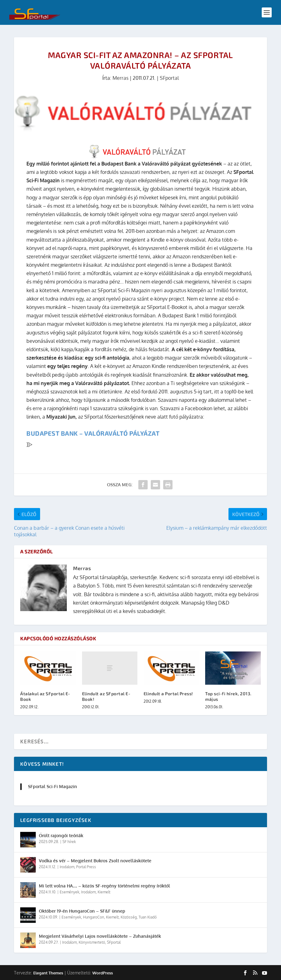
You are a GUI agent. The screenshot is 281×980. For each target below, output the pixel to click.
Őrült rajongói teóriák (61, 835)
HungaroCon (94, 917)
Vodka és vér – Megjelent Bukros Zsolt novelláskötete (95, 861)
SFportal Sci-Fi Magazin (53, 786)
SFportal (169, 78)
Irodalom (67, 867)
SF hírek (69, 842)
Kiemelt (104, 892)
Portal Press (86, 867)
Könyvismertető (92, 942)
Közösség (129, 917)
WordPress (103, 973)
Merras (120, 78)
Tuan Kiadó (148, 917)
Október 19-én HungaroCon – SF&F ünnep (82, 911)
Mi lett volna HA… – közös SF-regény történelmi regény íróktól (104, 886)
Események (69, 892)
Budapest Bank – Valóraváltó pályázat (93, 433)
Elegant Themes (48, 973)
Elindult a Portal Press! (168, 694)
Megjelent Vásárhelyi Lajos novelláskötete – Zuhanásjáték (100, 936)
